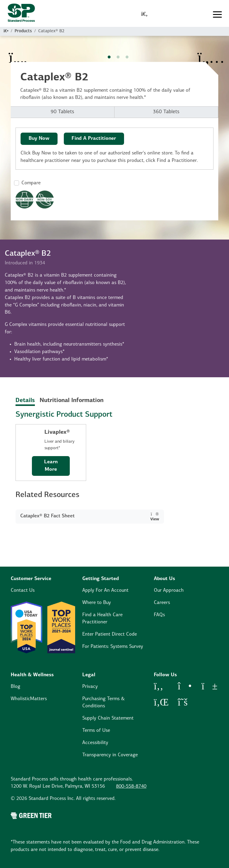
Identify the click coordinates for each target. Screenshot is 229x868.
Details (25, 401)
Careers (162, 603)
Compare (31, 183)
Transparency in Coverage (110, 755)
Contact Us (23, 591)
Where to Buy (97, 603)
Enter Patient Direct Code (110, 634)
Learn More (51, 466)
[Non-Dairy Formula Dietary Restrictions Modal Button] (24, 200)
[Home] (6, 31)
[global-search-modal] (145, 15)
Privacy (90, 687)
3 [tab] (127, 57)
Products (23, 31)
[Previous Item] (18, 54)
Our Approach (169, 591)
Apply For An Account (105, 591)
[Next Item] (211, 54)
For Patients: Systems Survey (113, 647)
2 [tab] (118, 57)
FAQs (159, 615)
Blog (16, 687)
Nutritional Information (72, 401)
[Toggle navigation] (217, 15)
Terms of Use (96, 731)
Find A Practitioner (94, 139)
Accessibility (95, 743)
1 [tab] (109, 57)
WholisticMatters (29, 699)
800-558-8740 (131, 786)
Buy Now (39, 139)
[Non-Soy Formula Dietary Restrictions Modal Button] (45, 200)
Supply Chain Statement (108, 718)
